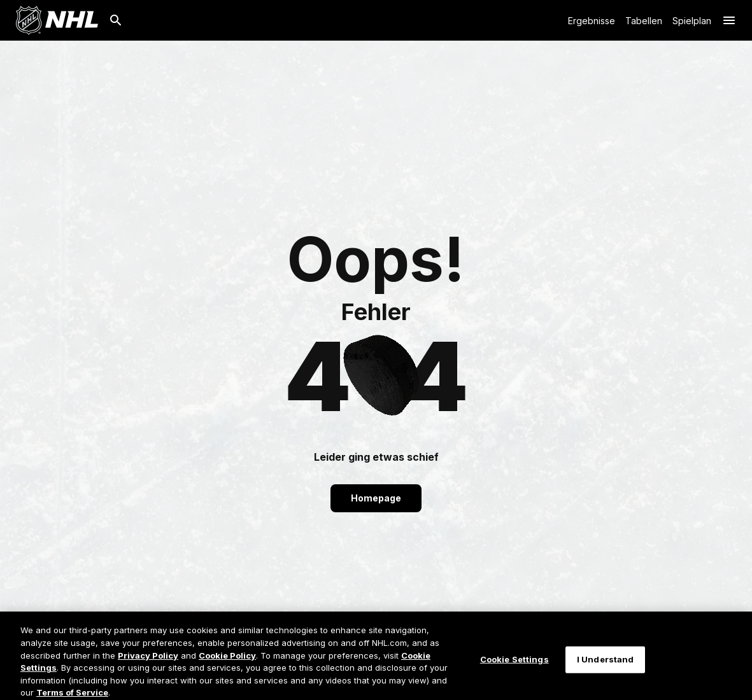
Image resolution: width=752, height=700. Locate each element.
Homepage (376, 498)
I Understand (606, 667)
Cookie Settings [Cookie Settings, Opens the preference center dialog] (514, 667)
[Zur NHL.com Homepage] (57, 20)
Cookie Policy (227, 663)
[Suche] (116, 20)
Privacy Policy (148, 663)
